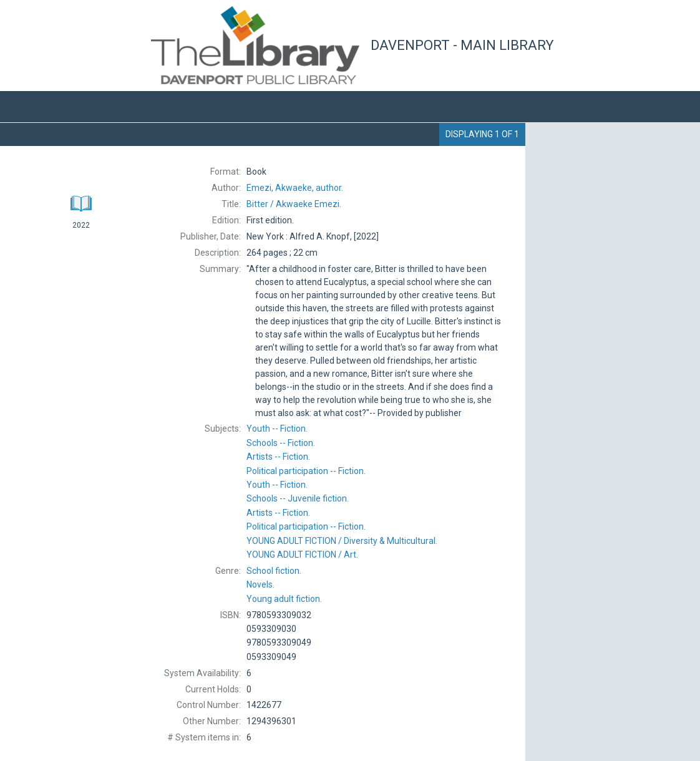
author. (295, 188)
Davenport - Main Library (462, 45)
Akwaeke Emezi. (294, 204)
